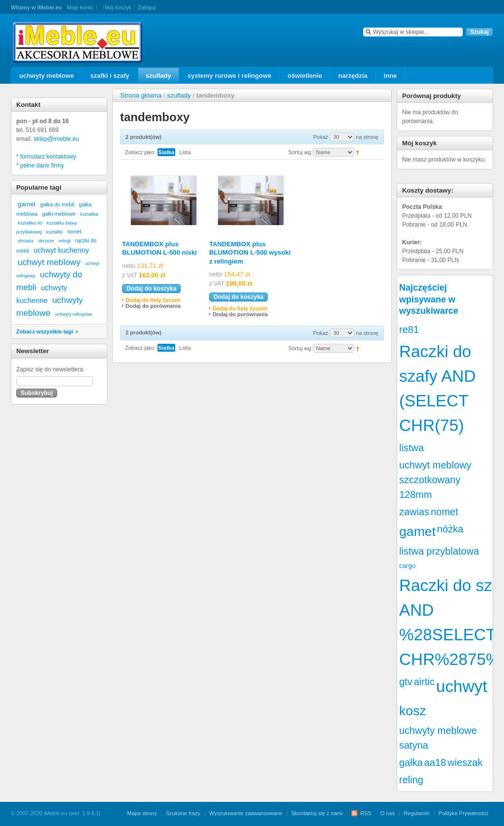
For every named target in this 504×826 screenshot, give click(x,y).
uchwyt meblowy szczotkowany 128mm (435, 480)
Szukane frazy (183, 813)
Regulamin (417, 813)
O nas (388, 813)
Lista (185, 152)
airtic (424, 682)
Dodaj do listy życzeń (153, 300)
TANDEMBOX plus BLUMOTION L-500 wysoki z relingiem (250, 252)
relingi (65, 241)
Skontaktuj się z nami (317, 813)
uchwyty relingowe (74, 314)
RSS (366, 813)
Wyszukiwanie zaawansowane (246, 813)
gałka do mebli (57, 204)
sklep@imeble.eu (56, 139)
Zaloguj (147, 7)
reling (411, 780)
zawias (414, 512)
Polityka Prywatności (463, 813)
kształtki (54, 232)
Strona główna (141, 95)
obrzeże (46, 241)
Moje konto (80, 7)
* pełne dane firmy (40, 165)
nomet (74, 232)
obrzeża (26, 241)
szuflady (179, 95)
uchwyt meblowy (49, 262)
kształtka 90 (30, 223)
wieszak (465, 762)
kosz (413, 711)
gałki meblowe (59, 214)
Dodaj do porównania (153, 306)
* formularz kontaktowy (46, 157)
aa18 (435, 762)
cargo (407, 566)
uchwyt (462, 686)
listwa (411, 448)
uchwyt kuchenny (61, 250)
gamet (27, 204)
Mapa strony (142, 813)
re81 (409, 330)
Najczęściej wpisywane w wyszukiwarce (429, 299)
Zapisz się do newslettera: (50, 369)
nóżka (450, 529)
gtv (406, 682)
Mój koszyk (118, 7)
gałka (411, 762)
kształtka (89, 214)
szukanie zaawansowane (419, 40)
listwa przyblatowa (439, 551)
